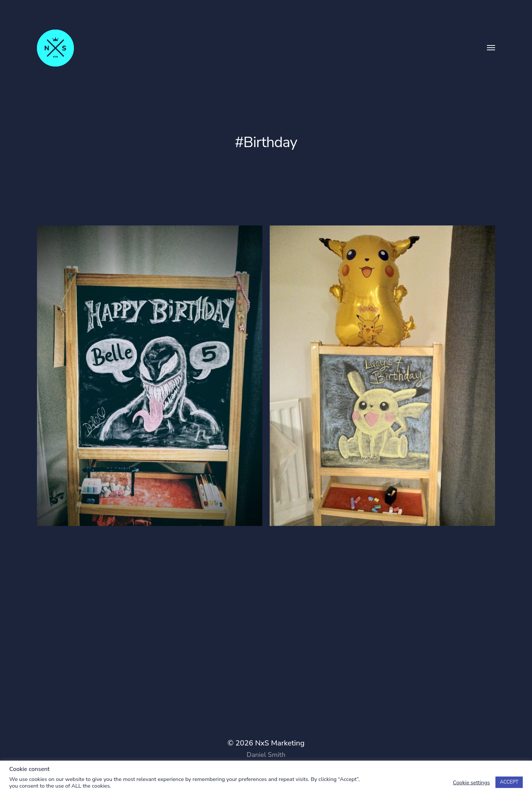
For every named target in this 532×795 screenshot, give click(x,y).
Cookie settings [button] (471, 782)
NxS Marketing (280, 743)
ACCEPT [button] (509, 782)
